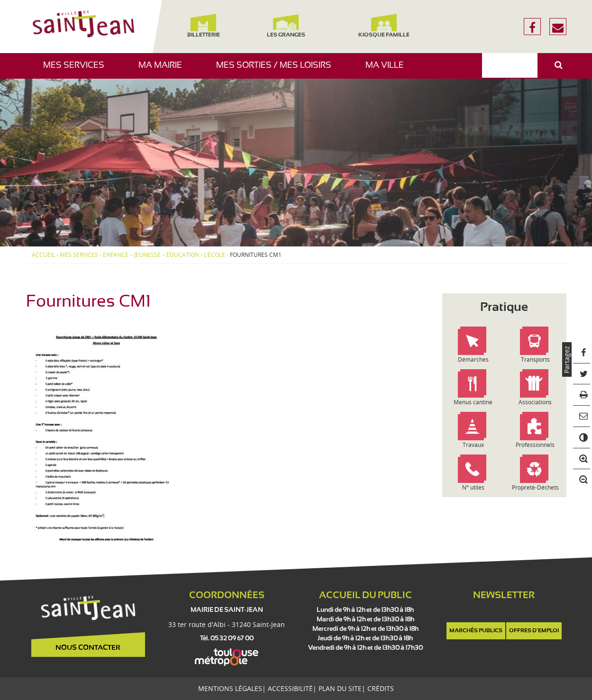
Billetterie (204, 26)
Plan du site (340, 688)
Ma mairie (164, 70)
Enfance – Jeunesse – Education (151, 255)
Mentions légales (230, 688)
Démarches (473, 359)
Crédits (381, 688)
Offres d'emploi (534, 631)
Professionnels (535, 445)
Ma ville (388, 70)
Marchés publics (476, 631)
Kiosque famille (384, 26)
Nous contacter (88, 648)
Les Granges (286, 26)
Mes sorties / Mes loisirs (277, 70)
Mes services (77, 70)
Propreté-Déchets (535, 487)
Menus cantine (473, 402)
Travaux (473, 445)
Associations (535, 402)
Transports (535, 359)
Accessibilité (290, 688)
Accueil (43, 255)
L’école (214, 255)
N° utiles (473, 487)
